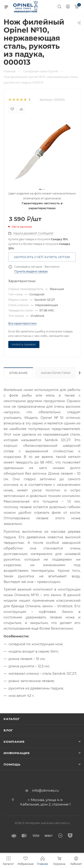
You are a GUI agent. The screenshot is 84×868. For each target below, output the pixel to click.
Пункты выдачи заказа (31, 271)
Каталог (12, 719)
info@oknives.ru (45, 790)
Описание (18, 373)
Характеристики (56, 373)
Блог (8, 730)
